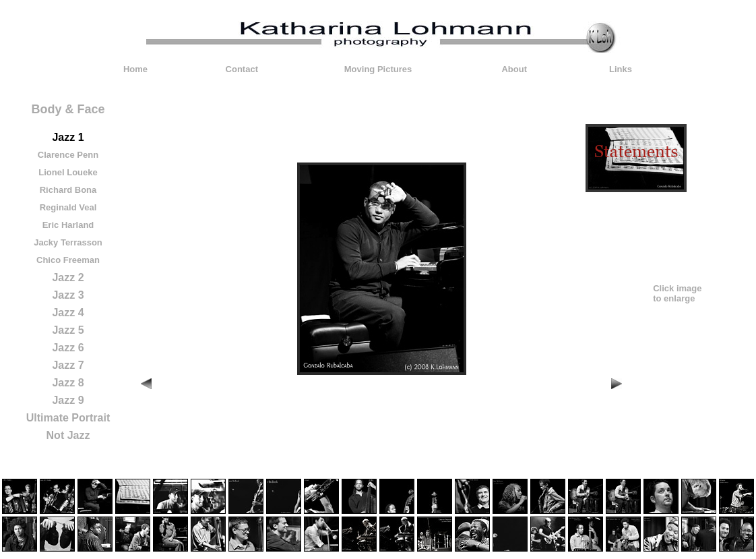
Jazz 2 (68, 277)
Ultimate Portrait (68, 418)
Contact (242, 69)
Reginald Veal (68, 207)
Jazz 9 (68, 400)
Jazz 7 (68, 365)
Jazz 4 (68, 313)
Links (621, 69)
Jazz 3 (68, 295)
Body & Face (68, 109)
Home (135, 69)
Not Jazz (68, 435)
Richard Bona (68, 190)
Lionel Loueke (68, 172)
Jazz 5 (68, 330)
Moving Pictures (378, 69)
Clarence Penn (68, 155)
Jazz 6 (68, 348)
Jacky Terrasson (68, 242)
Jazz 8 (68, 383)
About (514, 69)
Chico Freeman (68, 260)
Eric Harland (68, 225)
